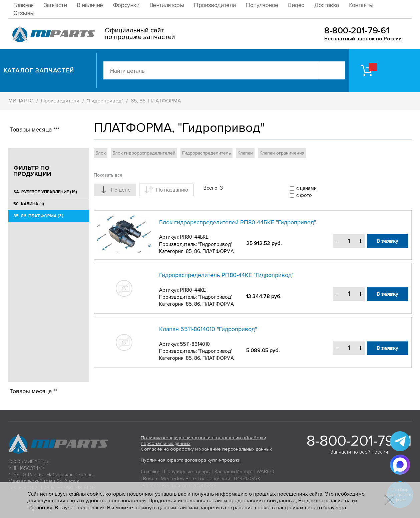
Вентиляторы (167, 5)
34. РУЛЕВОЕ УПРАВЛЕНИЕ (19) (45, 192)
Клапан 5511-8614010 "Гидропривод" (208, 329)
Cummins (151, 472)
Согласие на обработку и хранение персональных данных (206, 449)
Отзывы (24, 13)
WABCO (265, 472)
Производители (215, 5)
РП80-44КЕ (193, 290)
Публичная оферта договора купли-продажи (191, 460)
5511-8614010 (195, 344)
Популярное (262, 5)
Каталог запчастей (39, 70)
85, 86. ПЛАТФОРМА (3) (38, 216)
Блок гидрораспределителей (144, 153)
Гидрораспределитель (206, 153)
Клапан (245, 153)
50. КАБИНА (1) (29, 204)
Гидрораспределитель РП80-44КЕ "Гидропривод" (226, 275)
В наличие (90, 5)
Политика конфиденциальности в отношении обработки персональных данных (203, 441)
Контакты (361, 5)
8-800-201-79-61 (357, 31)
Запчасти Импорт (234, 472)
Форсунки (126, 5)
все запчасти (215, 479)
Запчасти (55, 5)
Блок (101, 153)
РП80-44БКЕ (194, 237)
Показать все (108, 175)
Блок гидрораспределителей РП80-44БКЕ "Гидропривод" (238, 222)
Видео (296, 5)
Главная (24, 5)
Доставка (326, 5)
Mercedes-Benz (179, 479)
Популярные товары (187, 472)
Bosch (150, 479)
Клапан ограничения (282, 153)
